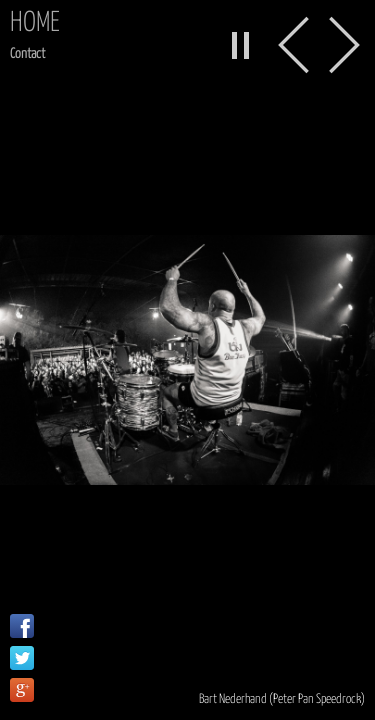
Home (35, 23)
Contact (27, 54)
